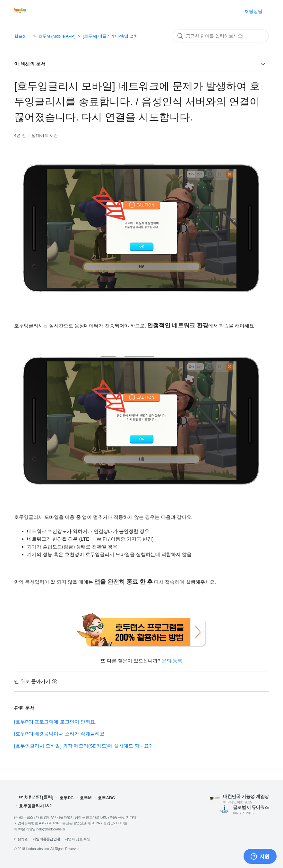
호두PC (66, 798)
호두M (86, 798)
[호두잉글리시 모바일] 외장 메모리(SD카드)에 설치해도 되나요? (83, 746)
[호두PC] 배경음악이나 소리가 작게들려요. (60, 734)
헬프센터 (22, 36)
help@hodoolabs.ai (51, 829)
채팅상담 (253, 11)
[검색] (221, 36)
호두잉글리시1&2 (35, 806)
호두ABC (106, 798)
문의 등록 (172, 661)
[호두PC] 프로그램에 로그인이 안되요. (55, 722)
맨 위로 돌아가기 (36, 681)
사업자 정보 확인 (78, 839)
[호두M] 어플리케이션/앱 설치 (110, 36)
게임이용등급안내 (46, 839)
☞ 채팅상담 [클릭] (36, 797)
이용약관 (21, 839)
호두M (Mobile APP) (57, 36)
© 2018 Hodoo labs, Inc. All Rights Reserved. (47, 849)
